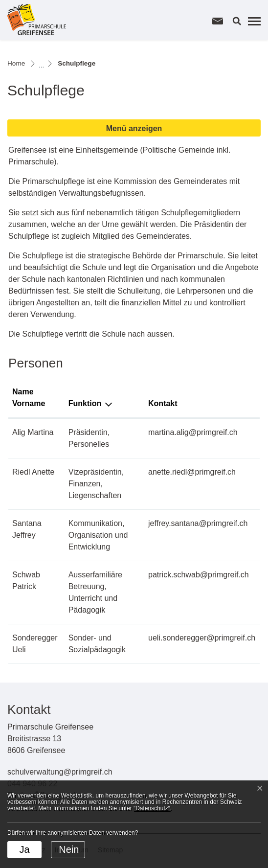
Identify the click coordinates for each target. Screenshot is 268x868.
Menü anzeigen (134, 128)
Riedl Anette (33, 472)
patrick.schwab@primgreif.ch (199, 575)
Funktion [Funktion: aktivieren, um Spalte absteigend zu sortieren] (85, 403)
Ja (24, 849)
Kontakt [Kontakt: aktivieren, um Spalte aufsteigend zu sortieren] (163, 403)
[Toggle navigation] (253, 21)
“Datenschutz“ (152, 808)
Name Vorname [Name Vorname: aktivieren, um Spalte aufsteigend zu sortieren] (29, 398)
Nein (69, 849)
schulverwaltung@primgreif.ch (60, 772)
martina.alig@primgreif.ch (193, 432)
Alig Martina (33, 432)
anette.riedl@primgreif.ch (192, 472)
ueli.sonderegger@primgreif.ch (202, 638)
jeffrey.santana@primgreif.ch (198, 523)
